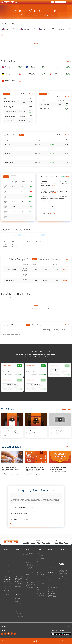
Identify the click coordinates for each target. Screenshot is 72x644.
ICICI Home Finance (52, 593)
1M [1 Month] (7, 35)
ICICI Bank (50, 575)
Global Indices (51, 552)
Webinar (61, 554)
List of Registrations (19, 590)
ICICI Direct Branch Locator (19, 584)
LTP (3, 240)
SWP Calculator (40, 574)
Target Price (9, 372)
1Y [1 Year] (12, 35)
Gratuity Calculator (41, 569)
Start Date (5, 245)
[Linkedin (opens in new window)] (12, 633)
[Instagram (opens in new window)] (5, 633)
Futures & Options (8, 566)
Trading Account (41, 595)
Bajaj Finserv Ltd (8, 120)
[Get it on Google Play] (66, 634)
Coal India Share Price (18, 611)
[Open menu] (70, 2)
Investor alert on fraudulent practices (19, 575)
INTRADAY (5, 366)
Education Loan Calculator (40, 584)
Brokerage (17, 552)
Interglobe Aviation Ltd (10, 111)
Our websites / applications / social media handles (63, 570)
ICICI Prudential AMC (53, 587)
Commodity (6, 556)
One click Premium (19, 556)
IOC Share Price (7, 591)
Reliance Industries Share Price (8, 584)
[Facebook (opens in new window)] (2, 633)
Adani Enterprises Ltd (9, 116)
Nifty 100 (50, 566)
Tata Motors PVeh (8, 162)
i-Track (61, 567)
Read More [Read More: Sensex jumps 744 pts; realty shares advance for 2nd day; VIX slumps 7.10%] (52, 213)
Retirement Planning (19, 554)
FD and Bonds (7, 558)
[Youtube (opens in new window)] (15, 633)
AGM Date (39, 240)
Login (53, 2)
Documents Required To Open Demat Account (30, 573)
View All (69, 24)
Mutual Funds (7, 554)
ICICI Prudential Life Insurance (52, 585)
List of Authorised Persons (63, 574)
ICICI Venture (51, 589)
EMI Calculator (40, 567)
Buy (20, 366)
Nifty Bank (50, 568)
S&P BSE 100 (51, 558)
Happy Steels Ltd (8, 275)
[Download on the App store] (56, 634)
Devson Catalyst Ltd (9, 280)
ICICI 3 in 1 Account (41, 591)
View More (13, 524)
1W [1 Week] (5, 35)
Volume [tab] (22, 135)
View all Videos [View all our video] (67, 409)
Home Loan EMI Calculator (40, 580)
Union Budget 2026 (8, 570)
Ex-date (14, 245)
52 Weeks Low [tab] (53, 94)
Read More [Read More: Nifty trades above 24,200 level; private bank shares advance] (48, 200)
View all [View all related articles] (69, 447)
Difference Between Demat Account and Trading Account (30, 581)
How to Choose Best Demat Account (30, 565)
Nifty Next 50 (51, 564)
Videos (61, 556)
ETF (5, 562)
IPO (5, 568)
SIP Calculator (40, 576)
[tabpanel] (36, 35)
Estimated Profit (17, 372)
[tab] (10, 29)
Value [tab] (27, 135)
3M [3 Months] (10, 35)
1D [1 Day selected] (2, 35)
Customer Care (18, 558)
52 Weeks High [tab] (43, 94)
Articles (61, 552)
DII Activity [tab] (14, 177)
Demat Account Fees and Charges (30, 577)
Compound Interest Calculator (41, 556)
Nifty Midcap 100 (52, 562)
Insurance (6, 560)
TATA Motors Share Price (19, 617)
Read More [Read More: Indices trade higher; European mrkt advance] (64, 206)
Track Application (63, 579)
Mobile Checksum (63, 577)
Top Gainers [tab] (6, 94)
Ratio (13, 240)
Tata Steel (6, 158)
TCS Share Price (18, 602)
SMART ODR (18, 573)
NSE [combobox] (68, 294)
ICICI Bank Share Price (18, 614)
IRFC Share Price (7, 589)
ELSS (33, 325)
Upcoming (41, 259)
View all (36, 394)
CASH (9, 366)
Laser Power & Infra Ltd (10, 269)
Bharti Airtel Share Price (19, 607)
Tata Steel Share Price (7, 595)
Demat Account (40, 593)
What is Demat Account (29, 558)
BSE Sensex (51, 560)
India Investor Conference (7, 572)
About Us (17, 566)
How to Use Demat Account (30, 561)
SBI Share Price (7, 581)
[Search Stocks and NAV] (68, 2)
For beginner (10, 428)
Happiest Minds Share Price (18, 599)
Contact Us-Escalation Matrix (19, 568)
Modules (61, 558)
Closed (48, 259)
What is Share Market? (17, 496)
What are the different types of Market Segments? (24, 507)
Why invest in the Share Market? (20, 519)
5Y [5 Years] (15, 35)
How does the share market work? (20, 513)
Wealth (16, 560)
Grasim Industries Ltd (45, 104)
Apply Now (65, 269)
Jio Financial (7, 144)
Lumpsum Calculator (41, 565)
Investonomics (62, 560)
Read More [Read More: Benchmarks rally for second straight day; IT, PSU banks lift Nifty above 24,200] (53, 185)
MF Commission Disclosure (18, 587)
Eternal (6, 149)
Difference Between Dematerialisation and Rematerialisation (30, 554)
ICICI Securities (51, 579)
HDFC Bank (7, 153)
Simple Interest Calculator (40, 553)
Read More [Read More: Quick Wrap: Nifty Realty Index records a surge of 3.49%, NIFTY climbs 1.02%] (53, 192)
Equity (28, 325)
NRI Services (18, 562)
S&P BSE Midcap (52, 556)
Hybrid (38, 325)
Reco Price (4, 372)
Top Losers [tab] (14, 94)
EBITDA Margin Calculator (40, 559)
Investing (4, 428)
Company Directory (8, 598)
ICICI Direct (50, 591)
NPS (5, 564)
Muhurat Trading (30, 587)
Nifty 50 (23, 94)
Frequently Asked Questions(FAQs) (19, 579)
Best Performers (56, 259)
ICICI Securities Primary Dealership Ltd (52, 596)
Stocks (5, 552)
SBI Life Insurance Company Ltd (8, 107)
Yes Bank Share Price (8, 593)
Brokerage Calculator (39, 571)
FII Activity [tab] (6, 177)
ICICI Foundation (52, 577)
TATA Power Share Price (19, 604)
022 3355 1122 (43, 543)
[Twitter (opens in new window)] (8, 633)
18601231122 (29, 543)
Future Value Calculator (40, 562)
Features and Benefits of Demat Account (30, 569)
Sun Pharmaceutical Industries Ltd (45, 109)
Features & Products (19, 581)
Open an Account (60, 370)
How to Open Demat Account (30, 585)
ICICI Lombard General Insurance (52, 581)
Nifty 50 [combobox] (59, 97)
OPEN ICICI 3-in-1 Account (61, 2)
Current (35, 259)
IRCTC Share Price (8, 587)
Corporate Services (19, 564)
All (17, 35)
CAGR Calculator (41, 578)
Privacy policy (18, 571)
